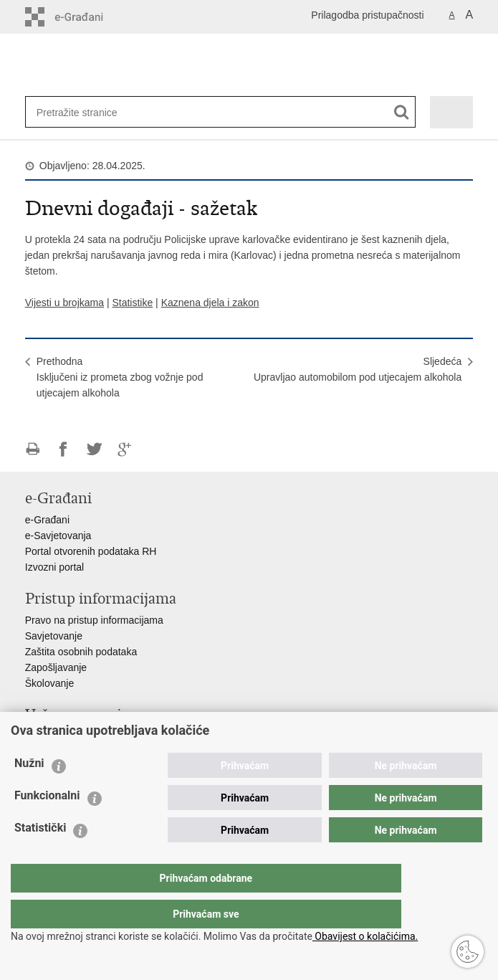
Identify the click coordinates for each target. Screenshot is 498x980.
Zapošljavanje (56, 667)
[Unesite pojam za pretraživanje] (83, 112)
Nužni (29, 792)
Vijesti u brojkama (64, 303)
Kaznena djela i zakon (210, 303)
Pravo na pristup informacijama (94, 620)
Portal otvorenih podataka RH (91, 551)
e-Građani (47, 520)
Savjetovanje (54, 636)
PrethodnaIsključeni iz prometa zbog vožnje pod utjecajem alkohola (120, 377)
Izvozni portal (54, 567)
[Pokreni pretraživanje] (402, 112)
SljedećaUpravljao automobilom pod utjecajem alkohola (358, 369)
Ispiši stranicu (33, 449)
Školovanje (50, 683)
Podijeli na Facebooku (63, 449)
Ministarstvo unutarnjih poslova (94, 736)
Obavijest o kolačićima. (365, 936)
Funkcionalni (47, 824)
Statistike (132, 303)
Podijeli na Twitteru (94, 449)
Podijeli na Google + (125, 449)
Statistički (40, 856)
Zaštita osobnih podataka (81, 652)
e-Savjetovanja (58, 536)
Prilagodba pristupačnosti (367, 15)
